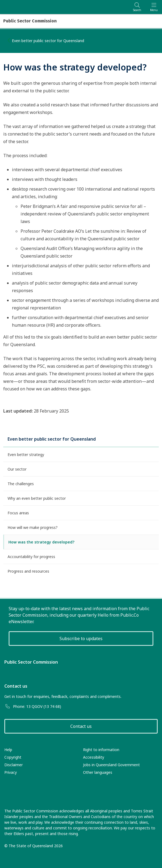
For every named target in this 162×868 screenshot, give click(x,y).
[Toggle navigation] (154, 7)
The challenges (21, 484)
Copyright (13, 757)
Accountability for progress (31, 557)
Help (8, 750)
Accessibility (94, 757)
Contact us (81, 726)
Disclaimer (14, 765)
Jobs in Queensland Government (111, 765)
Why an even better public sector (37, 498)
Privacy (11, 772)
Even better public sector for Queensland (48, 41)
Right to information (101, 750)
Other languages (98, 772)
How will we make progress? (33, 527)
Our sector (17, 469)
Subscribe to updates (81, 639)
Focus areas (18, 513)
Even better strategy (26, 455)
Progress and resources (28, 571)
